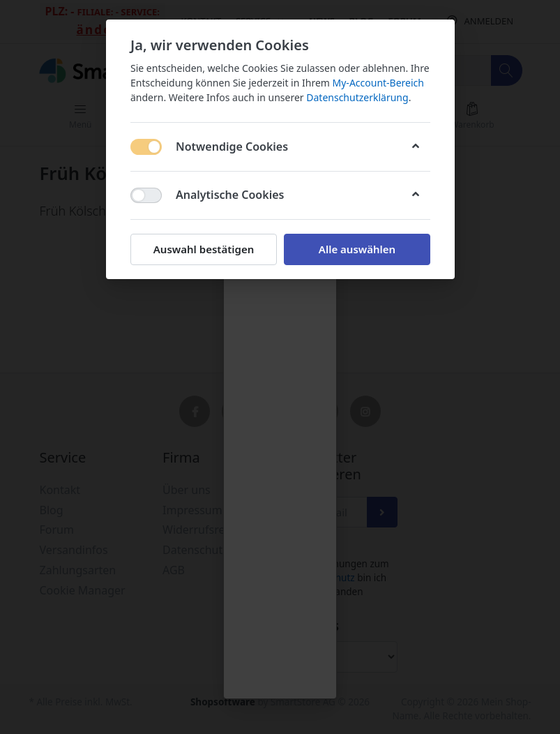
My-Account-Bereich (378, 83)
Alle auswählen (356, 249)
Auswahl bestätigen (203, 249)
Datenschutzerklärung (357, 97)
